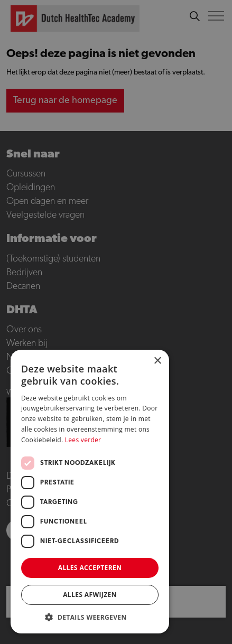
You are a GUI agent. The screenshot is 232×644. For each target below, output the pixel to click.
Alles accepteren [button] (90, 568)
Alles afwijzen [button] (90, 595)
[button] (90, 617)
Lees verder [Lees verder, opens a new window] (83, 440)
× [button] (157, 361)
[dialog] (116, 322)
